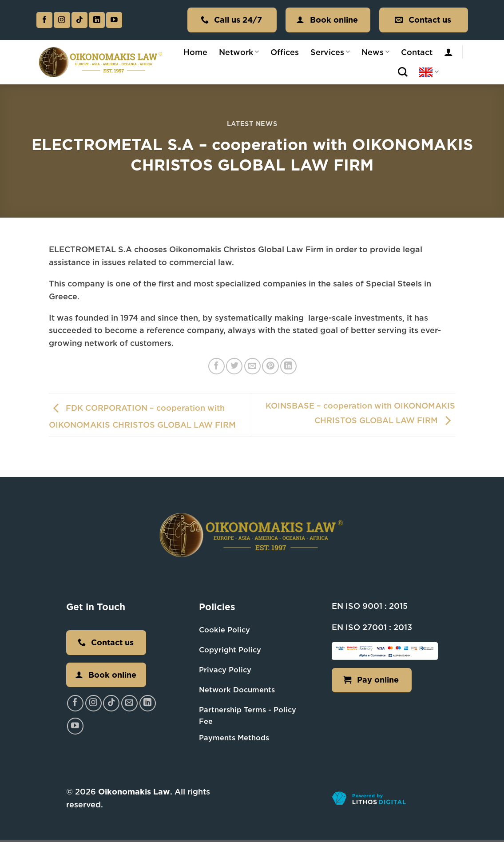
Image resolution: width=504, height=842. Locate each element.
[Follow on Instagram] (62, 20)
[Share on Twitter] (234, 366)
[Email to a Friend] (252, 366)
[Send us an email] (129, 703)
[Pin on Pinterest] (270, 366)
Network (239, 52)
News (375, 52)
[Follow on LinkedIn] (97, 20)
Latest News (252, 124)
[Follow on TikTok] (79, 20)
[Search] (403, 72)
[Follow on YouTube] (114, 20)
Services (330, 52)
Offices (285, 52)
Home (195, 52)
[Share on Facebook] (216, 366)
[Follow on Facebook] (44, 20)
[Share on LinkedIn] (288, 366)
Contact (417, 52)
